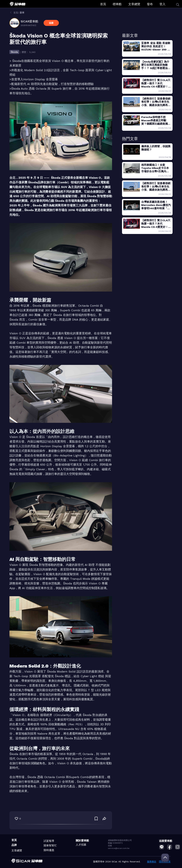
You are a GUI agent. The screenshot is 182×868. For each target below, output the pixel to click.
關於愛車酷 (82, 841)
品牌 (14, 845)
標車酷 (117, 4)
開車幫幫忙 (50, 846)
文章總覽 (134, 4)
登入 (162, 4)
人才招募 (81, 845)
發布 (150, 4)
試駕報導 (49, 841)
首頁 (103, 4)
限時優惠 (49, 850)
